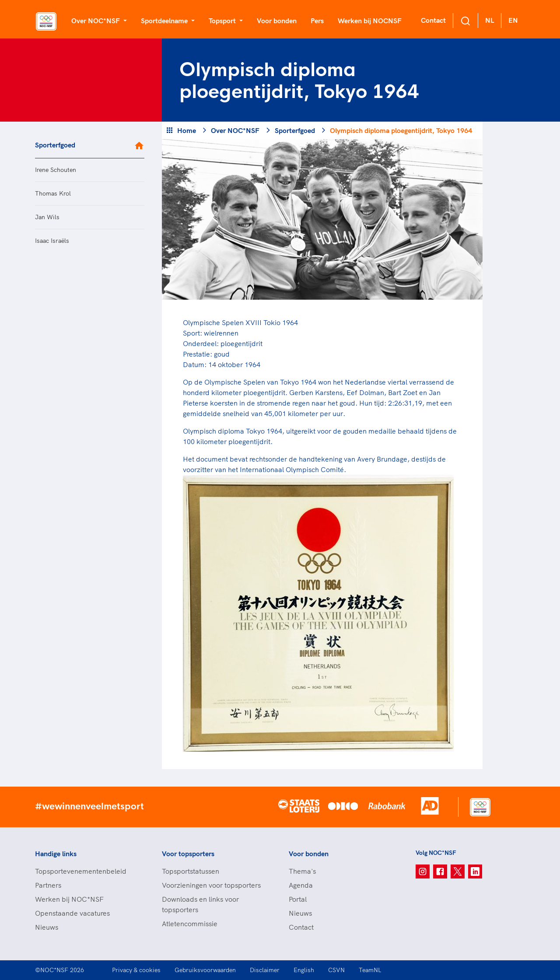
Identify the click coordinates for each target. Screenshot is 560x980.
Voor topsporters (188, 854)
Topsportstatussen (191, 871)
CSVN (336, 970)
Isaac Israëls (52, 241)
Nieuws (47, 927)
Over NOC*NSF (235, 130)
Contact (433, 20)
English (304, 970)
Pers (317, 21)
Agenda (301, 885)
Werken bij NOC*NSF (69, 899)
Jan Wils (47, 217)
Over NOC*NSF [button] (96, 21)
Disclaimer (265, 970)
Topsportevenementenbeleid (81, 871)
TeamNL (370, 970)
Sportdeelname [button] (165, 21)
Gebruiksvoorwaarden (205, 970)
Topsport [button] (223, 21)
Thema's (302, 871)
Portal (298, 899)
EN (513, 20)
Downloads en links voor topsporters (200, 904)
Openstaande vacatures (72, 913)
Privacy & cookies (136, 970)
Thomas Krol (53, 193)
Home (187, 130)
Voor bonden (277, 21)
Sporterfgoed (55, 145)
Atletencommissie (190, 924)
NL (490, 20)
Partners (48, 885)
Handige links (56, 854)
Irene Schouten (56, 170)
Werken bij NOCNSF (370, 21)
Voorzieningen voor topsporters (211, 885)
